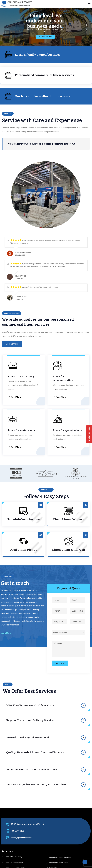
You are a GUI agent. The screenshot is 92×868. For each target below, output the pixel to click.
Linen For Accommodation (60, 857)
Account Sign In (89, 434)
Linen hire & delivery (21, 376)
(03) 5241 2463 (17, 831)
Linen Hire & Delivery (13, 857)
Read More (16, 397)
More (83, 706)
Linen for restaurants (21, 430)
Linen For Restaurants (14, 863)
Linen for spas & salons (67, 430)
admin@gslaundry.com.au (21, 838)
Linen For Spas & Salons (59, 863)
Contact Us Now (40, 37)
